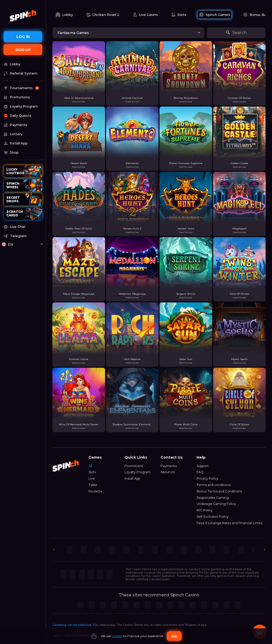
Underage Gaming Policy (216, 504)
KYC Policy (205, 510)
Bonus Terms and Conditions (219, 491)
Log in (23, 37)
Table (93, 485)
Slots (92, 472)
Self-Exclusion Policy (213, 517)
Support (203, 466)
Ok (174, 636)
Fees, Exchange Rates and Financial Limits (229, 523)
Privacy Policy (207, 478)
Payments (169, 466)
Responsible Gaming (213, 498)
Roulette (95, 491)
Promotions (134, 466)
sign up (23, 50)
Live (92, 478)
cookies (117, 636)
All (90, 466)
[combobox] (23, 245)
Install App (132, 478)
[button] (23, 227)
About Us (168, 472)
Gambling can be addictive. (72, 625)
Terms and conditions (214, 485)
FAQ (200, 472)
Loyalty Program (138, 472)
